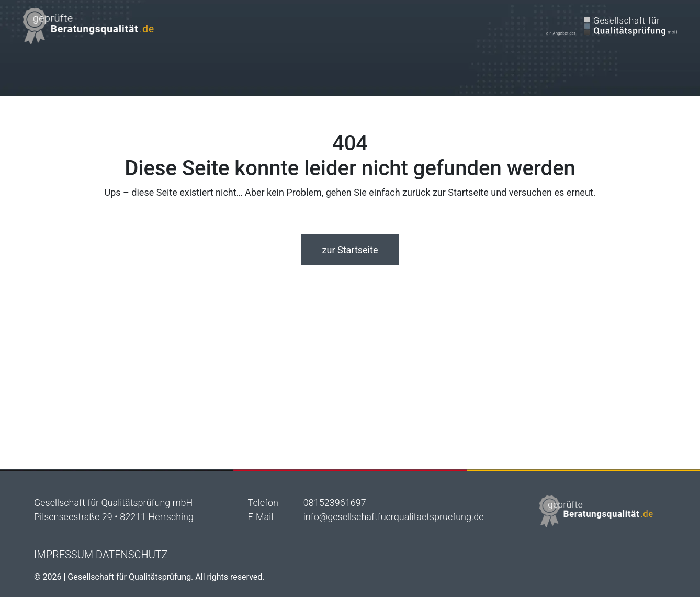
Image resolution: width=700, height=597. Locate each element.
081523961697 (335, 503)
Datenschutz (132, 555)
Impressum (64, 555)
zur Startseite (350, 250)
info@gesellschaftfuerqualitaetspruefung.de (394, 517)
